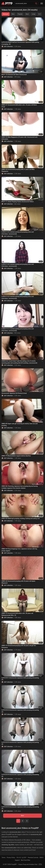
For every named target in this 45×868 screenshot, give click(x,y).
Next (22, 816)
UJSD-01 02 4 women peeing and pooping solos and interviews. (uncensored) (18, 297)
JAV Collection (8, 46)
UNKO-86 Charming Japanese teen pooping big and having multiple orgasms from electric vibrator (20, 487)
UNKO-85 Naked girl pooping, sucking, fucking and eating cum (21, 518)
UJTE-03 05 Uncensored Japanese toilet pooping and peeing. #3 (20, 743)
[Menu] (42, 3)
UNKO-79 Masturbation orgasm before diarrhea (16, 456)
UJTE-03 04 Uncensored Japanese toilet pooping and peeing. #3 (20, 776)
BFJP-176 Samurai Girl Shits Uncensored (14, 75)
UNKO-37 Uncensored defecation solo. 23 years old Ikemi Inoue (19, 106)
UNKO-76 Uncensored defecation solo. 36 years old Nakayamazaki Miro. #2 (17, 614)
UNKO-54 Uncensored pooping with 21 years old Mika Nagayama (18, 170)
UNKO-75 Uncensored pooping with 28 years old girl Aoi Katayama (19, 646)
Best (27, 14)
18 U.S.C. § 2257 (21, 857)
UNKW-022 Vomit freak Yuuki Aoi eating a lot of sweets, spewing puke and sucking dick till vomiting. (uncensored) (19, 362)
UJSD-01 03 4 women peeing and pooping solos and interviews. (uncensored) (18, 233)
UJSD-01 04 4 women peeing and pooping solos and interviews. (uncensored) (18, 265)
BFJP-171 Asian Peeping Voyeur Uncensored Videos (18, 202)
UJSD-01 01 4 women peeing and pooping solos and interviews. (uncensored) (18, 330)
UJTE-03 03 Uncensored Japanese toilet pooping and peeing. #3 (20, 808)
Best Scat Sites (26, 860)
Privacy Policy (11, 857)
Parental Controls (33, 857)
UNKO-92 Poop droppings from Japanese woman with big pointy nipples (19, 550)
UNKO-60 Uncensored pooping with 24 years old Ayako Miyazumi (18, 582)
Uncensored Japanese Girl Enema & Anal (14, 393)
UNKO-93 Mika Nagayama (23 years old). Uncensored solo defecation (19, 138)
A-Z (39, 14)
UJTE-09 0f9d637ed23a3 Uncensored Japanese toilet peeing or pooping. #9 (20, 43)
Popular (20, 14)
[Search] (36, 3)
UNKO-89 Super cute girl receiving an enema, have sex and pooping (20, 425)
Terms (3, 857)
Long (34, 14)
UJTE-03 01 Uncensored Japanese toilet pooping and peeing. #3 (20, 679)
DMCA (41, 857)
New (13, 14)
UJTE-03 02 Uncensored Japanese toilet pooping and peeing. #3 (20, 711)
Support (17, 860)
